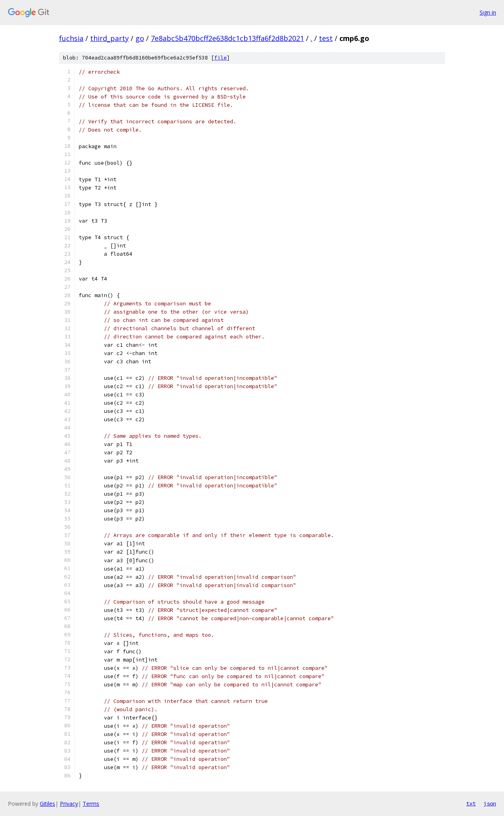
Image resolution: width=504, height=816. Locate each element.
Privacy (69, 804)
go (140, 38)
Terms (91, 804)
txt (471, 803)
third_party (109, 38)
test (326, 38)
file (220, 58)
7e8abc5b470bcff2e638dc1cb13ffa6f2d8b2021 (227, 38)
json (490, 803)
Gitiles (47, 804)
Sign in (488, 12)
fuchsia (71, 38)
